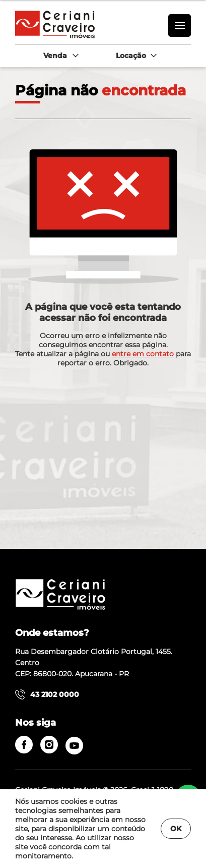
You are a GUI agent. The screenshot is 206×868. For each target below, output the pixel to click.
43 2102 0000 (47, 694)
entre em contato (143, 354)
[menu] (180, 25)
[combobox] (60, 56)
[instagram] (49, 745)
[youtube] (74, 746)
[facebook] (24, 745)
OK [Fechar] (176, 829)
